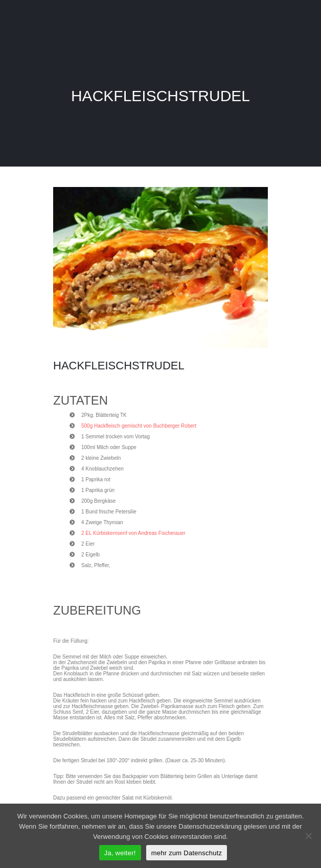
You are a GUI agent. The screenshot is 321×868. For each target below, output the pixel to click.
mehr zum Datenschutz (187, 853)
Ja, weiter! (120, 853)
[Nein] (308, 836)
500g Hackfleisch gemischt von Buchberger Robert (139, 426)
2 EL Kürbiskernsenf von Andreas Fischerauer (133, 533)
